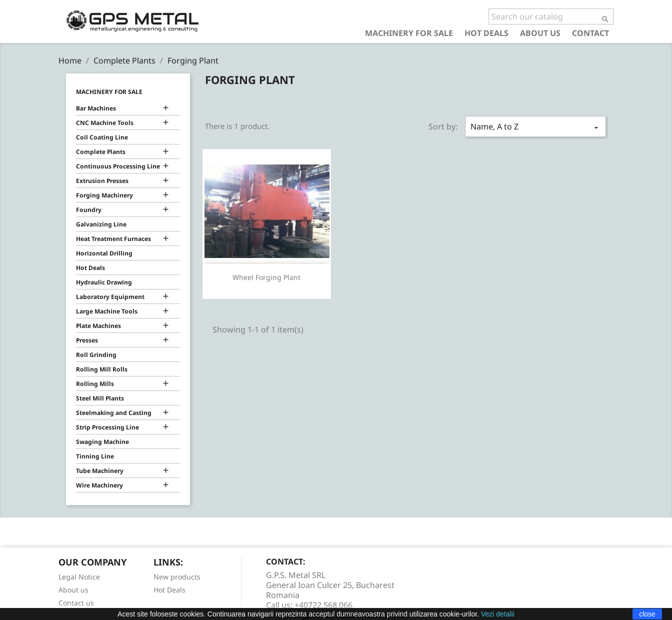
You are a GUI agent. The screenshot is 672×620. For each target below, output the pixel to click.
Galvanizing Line (101, 224)
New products (177, 577)
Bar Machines (96, 108)
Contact (590, 33)
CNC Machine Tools (105, 123)
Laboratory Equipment (110, 297)
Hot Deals (486, 33)
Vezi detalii (498, 614)
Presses (87, 340)
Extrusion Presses (102, 181)
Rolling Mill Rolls (102, 369)
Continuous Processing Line (118, 166)
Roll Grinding (96, 355)
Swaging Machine (102, 442)
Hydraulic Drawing (104, 282)
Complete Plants (101, 152)
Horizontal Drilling (104, 253)
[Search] (551, 16)
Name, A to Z (535, 126)
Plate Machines (98, 326)
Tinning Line (95, 456)
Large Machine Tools (107, 311)
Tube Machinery (100, 471)
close (647, 614)
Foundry (89, 210)
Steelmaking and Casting (114, 413)
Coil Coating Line (102, 137)
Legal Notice (79, 577)
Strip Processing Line (107, 427)
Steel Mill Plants (100, 398)
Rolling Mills (95, 384)
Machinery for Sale (409, 33)
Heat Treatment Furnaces (113, 239)
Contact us (76, 603)
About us (540, 33)
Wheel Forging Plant (266, 277)
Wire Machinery (99, 485)
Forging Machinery (104, 195)
